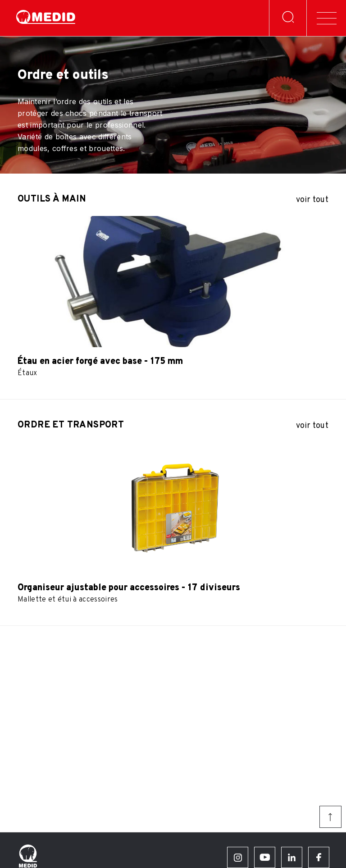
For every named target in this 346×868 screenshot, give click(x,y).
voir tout (312, 200)
